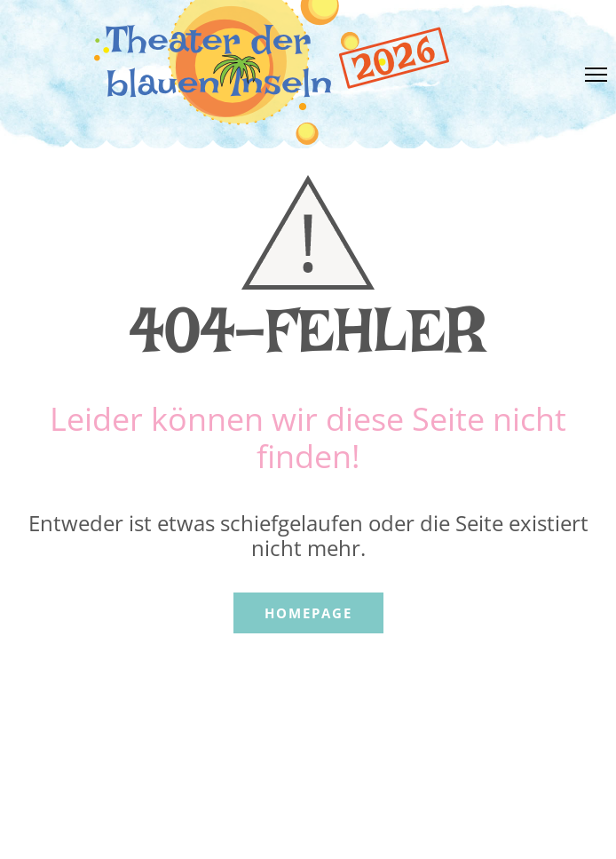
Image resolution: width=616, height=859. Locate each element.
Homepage (308, 613)
